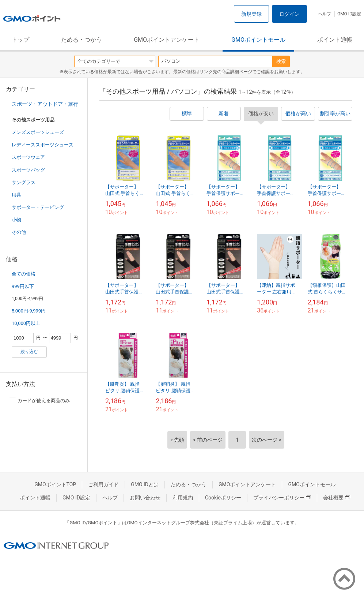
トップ (20, 40)
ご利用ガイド (103, 484)
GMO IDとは (145, 484)
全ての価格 (24, 274)
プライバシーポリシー (282, 498)
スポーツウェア (28, 157)
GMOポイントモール (258, 40)
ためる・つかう (81, 40)
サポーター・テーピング (38, 207)
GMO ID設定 (349, 14)
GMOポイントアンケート (167, 40)
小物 (16, 220)
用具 (16, 195)
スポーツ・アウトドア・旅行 (45, 104)
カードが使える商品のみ (39, 401)
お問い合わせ (145, 498)
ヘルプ (325, 14)
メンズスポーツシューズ (38, 132)
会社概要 (337, 498)
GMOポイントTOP (55, 484)
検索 (281, 61)
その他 (19, 232)
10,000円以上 (26, 323)
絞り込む (29, 352)
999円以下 (23, 286)
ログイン (289, 14)
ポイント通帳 (335, 40)
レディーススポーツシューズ (43, 145)
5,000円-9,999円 (29, 311)
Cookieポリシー (223, 498)
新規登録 (251, 14)
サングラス (24, 182)
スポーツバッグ (28, 170)
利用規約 (183, 498)
